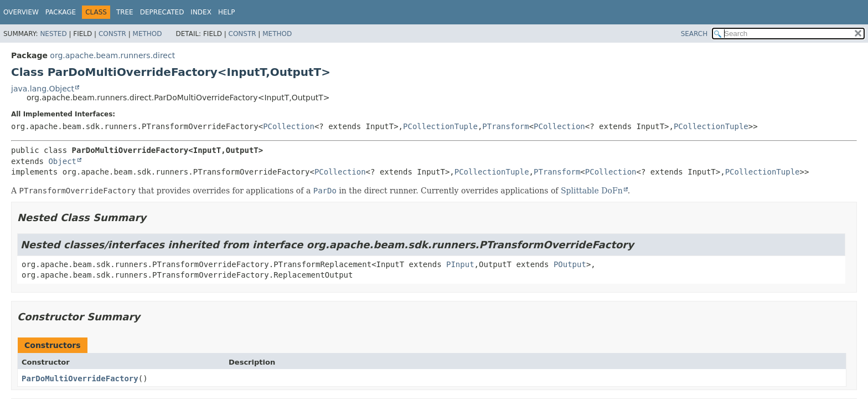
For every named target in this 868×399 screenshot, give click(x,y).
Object (62, 161)
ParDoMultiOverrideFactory (80, 378)
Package (61, 12)
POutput (570, 264)
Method (148, 34)
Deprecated (162, 12)
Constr (112, 34)
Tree (125, 12)
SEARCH (694, 34)
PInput (460, 264)
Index (201, 12)
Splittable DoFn (592, 191)
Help (227, 12)
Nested (53, 34)
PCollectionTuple (440, 126)
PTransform (505, 126)
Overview (21, 12)
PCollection (289, 126)
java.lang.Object (43, 89)
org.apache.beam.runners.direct (112, 55)
